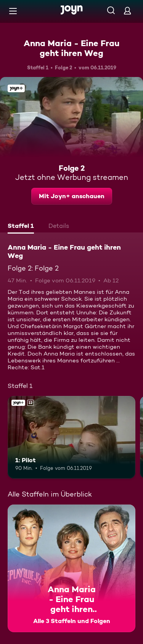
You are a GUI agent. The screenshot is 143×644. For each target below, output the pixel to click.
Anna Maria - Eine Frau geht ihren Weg (71, 48)
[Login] (127, 10)
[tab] (21, 227)
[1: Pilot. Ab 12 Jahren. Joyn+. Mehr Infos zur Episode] (71, 437)
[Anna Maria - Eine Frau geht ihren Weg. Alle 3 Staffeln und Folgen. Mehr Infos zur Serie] (71, 568)
